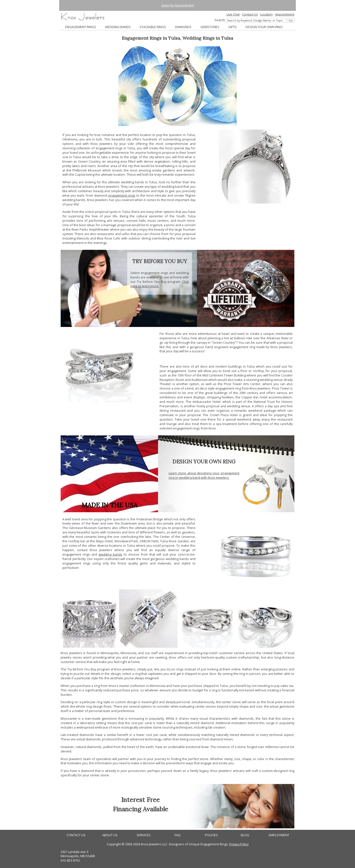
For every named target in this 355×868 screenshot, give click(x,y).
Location (266, 14)
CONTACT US (76, 835)
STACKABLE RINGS (153, 27)
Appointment (285, 14)
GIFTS (232, 27)
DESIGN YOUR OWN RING (264, 27)
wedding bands (110, 554)
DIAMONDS (183, 27)
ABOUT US (110, 835)
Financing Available (141, 809)
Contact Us (250, 14)
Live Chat (233, 14)
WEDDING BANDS (118, 27)
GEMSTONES (210, 27)
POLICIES (211, 835)
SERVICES (144, 835)
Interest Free (141, 800)
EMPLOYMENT (279, 835)
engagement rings (122, 195)
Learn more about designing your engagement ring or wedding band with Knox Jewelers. (204, 475)
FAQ (177, 835)
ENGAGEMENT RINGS (81, 27)
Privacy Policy (239, 844)
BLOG (245, 835)
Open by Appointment (177, 5)
